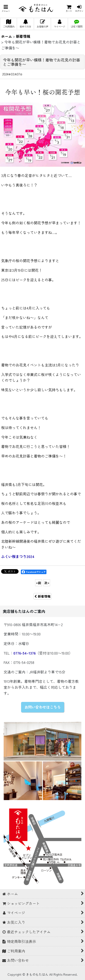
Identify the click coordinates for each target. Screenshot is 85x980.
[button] (6, 8)
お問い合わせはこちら (43, 707)
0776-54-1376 (24, 653)
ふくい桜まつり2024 (18, 556)
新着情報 (42, 596)
